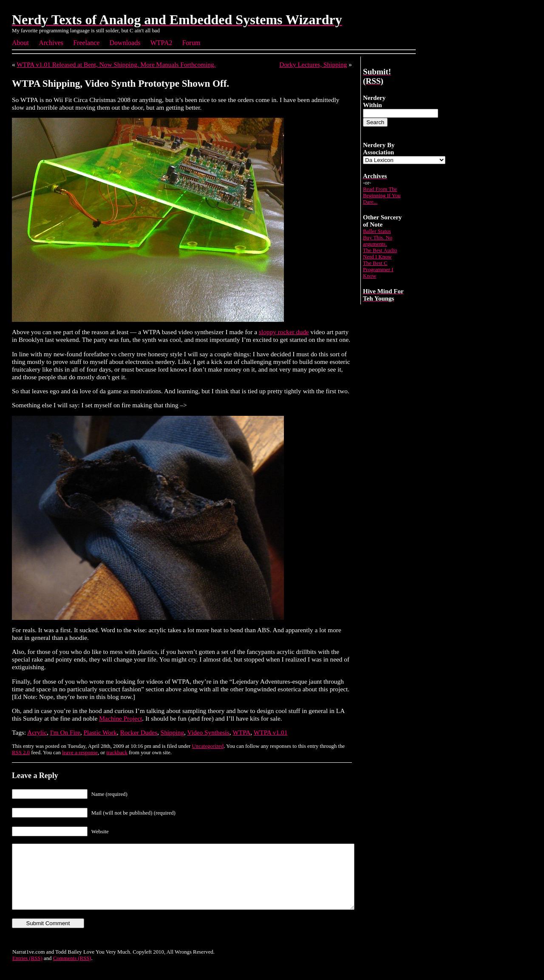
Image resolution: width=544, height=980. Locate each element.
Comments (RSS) (72, 971)
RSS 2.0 (21, 753)
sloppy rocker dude (284, 332)
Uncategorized (208, 746)
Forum (191, 43)
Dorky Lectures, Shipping (313, 64)
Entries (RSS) (27, 971)
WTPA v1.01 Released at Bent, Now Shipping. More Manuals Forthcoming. (116, 64)
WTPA (241, 732)
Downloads (125, 43)
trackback (117, 753)
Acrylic (37, 732)
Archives (51, 43)
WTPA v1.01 (271, 732)
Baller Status (377, 231)
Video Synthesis (208, 732)
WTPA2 (161, 43)
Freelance (86, 43)
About (20, 43)
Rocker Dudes (138, 732)
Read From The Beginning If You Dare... (382, 196)
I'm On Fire (65, 732)
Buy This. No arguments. (378, 241)
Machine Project (120, 718)
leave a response (80, 753)
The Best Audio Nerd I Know (380, 254)
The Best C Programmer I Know (378, 270)
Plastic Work (100, 732)
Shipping (172, 732)
